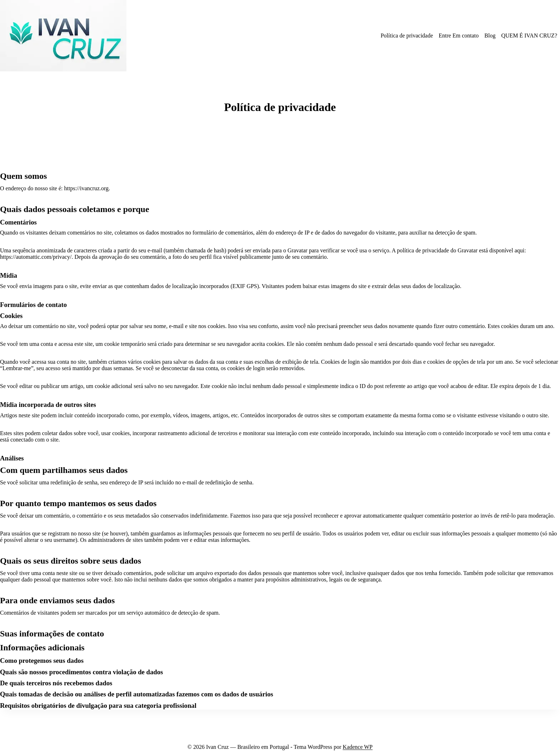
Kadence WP (358, 747)
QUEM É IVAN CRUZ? (529, 36)
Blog (490, 36)
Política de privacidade (407, 36)
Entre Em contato (459, 36)
